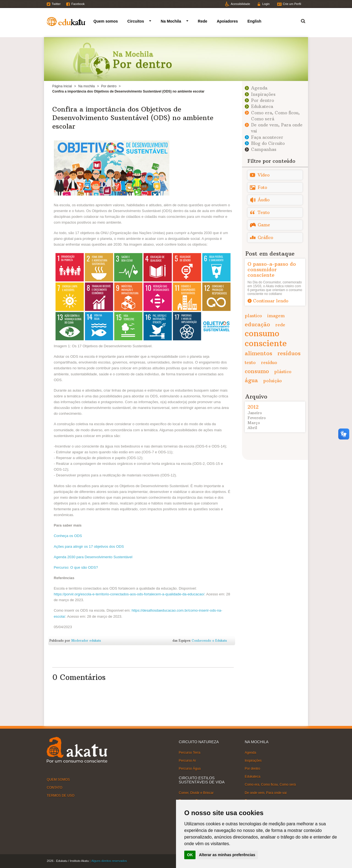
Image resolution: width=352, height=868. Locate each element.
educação (257, 324)
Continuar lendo (271, 301)
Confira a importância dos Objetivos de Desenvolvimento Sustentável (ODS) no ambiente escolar (133, 118)
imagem (276, 316)
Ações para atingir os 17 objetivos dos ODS (89, 546)
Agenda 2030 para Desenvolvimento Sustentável (93, 557)
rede (280, 325)
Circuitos (136, 21)
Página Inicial (62, 86)
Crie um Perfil (292, 4)
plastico (253, 316)
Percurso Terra (189, 752)
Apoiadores (227, 21)
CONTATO (55, 788)
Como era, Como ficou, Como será (270, 785)
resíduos (289, 353)
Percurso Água (190, 769)
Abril (252, 428)
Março (254, 423)
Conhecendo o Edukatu (209, 641)
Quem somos (106, 21)
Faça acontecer (267, 137)
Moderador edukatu (86, 641)
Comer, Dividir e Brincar (196, 793)
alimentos (258, 353)
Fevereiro (257, 418)
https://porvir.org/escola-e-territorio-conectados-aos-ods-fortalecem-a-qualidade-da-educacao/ (129, 594)
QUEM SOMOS (58, 779)
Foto (262, 187)
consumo (257, 371)
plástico (283, 371)
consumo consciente (266, 338)
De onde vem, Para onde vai (266, 793)
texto (250, 362)
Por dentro (109, 86)
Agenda (259, 88)
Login (266, 4)
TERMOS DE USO (61, 796)
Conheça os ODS (68, 536)
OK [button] (190, 855)
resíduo (269, 362)
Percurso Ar (187, 761)
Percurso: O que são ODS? (76, 567)
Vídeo (264, 175)
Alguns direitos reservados (109, 861)
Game (264, 225)
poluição (273, 381)
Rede (202, 21)
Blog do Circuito (268, 143)
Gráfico (265, 238)
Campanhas (264, 149)
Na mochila (87, 86)
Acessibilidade (240, 4)
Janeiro (255, 413)
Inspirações (263, 94)
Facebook (78, 4)
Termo (300, 20)
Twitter (56, 4)
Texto (264, 212)
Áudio (264, 200)
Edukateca (262, 106)
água (251, 380)
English (255, 21)
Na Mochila (171, 21)
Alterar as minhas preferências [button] (227, 855)
